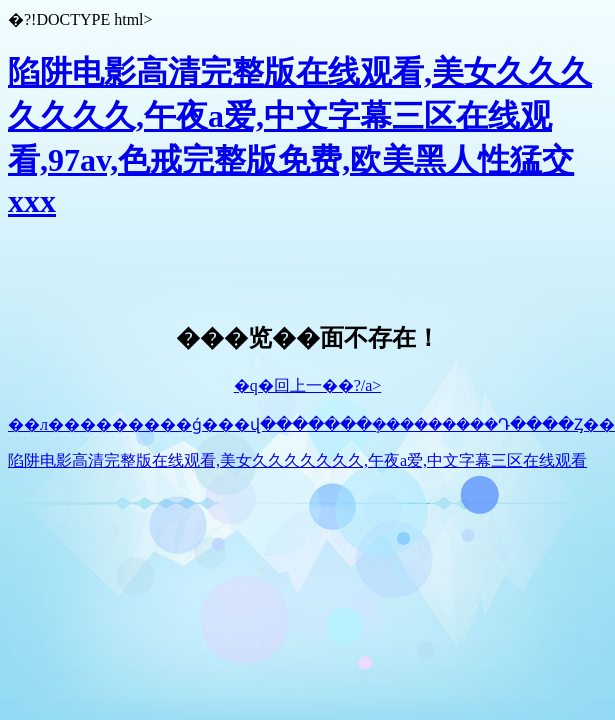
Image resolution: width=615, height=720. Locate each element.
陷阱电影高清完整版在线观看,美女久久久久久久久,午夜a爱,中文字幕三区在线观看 (297, 460)
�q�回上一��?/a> (308, 385)
